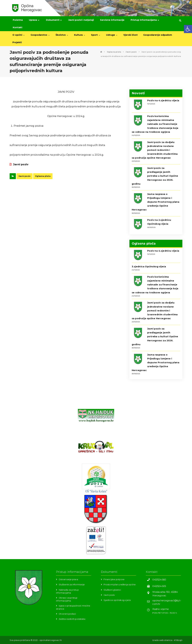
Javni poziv (19, 164)
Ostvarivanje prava (68, 579)
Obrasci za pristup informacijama (67, 599)
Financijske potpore (114, 579)
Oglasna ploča (43, 176)
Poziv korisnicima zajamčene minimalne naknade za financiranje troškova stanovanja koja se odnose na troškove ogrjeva (155, 124)
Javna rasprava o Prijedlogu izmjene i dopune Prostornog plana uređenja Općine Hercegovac (155, 202)
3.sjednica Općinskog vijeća (149, 267)
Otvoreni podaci (67, 614)
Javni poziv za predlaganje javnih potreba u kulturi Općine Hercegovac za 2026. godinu (155, 176)
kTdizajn (178, 640)
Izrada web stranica (162, 640)
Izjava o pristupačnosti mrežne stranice (73, 607)
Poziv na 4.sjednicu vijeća (163, 100)
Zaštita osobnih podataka (72, 619)
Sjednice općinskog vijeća (117, 600)
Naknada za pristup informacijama (67, 591)
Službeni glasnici (112, 590)
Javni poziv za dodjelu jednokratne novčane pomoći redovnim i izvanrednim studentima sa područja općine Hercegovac (155, 150)
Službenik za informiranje (72, 584)
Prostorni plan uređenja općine (120, 584)
